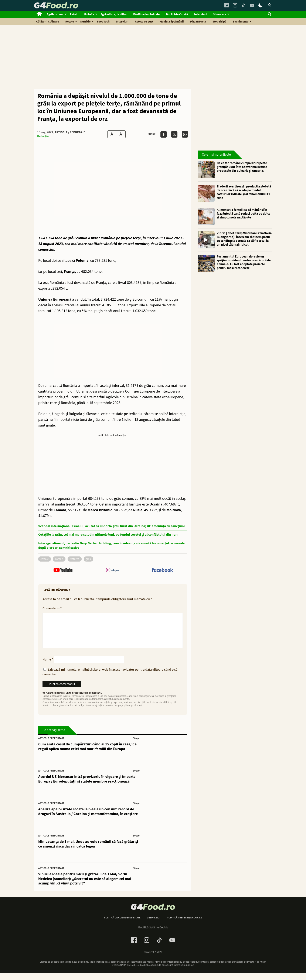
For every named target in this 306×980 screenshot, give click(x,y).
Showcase (220, 14)
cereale (45, 559)
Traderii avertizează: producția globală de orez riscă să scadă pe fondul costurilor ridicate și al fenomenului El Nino (244, 192)
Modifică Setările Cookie (153, 934)
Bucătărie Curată (177, 14)
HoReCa (89, 14)
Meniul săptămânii (172, 22)
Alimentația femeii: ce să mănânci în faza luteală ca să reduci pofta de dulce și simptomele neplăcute (244, 214)
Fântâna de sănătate (146, 14)
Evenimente (241, 22)
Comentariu (52, 608)
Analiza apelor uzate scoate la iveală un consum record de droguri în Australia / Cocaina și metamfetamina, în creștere (88, 818)
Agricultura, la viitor (114, 14)
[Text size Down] (112, 134)
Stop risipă (220, 22)
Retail (74, 14)
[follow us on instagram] (113, 571)
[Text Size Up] (121, 134)
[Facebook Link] (227, 5)
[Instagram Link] (235, 5)
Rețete (70, 22)
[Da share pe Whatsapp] (185, 134)
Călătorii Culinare (48, 22)
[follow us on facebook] (162, 570)
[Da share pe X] (174, 134)
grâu (88, 559)
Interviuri (200, 14)
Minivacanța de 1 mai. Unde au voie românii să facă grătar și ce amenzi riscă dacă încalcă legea (88, 851)
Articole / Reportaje (70, 132)
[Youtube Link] (252, 5)
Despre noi (154, 925)
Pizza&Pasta (198, 22)
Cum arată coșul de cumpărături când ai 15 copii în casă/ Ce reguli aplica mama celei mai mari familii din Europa (87, 753)
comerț (59, 559)
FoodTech (103, 22)
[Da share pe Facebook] (164, 134)
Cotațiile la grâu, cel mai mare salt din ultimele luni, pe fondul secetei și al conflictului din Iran (108, 535)
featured (75, 559)
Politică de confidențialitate (122, 925)
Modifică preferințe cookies (184, 925)
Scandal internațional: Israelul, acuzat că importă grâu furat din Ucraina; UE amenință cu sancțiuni (111, 526)
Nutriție (86, 22)
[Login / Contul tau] (269, 5)
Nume (48, 666)
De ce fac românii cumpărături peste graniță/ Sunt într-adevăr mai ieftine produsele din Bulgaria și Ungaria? (242, 167)
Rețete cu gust (144, 22)
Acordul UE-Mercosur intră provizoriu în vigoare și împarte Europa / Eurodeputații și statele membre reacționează (87, 786)
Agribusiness (55, 14)
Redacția (43, 136)
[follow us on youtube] (63, 571)
